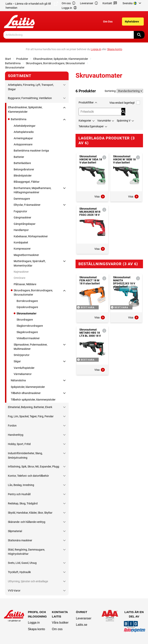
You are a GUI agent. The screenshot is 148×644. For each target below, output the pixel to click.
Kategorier (85, 121)
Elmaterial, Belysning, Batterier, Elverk (30, 407)
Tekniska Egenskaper (91, 126)
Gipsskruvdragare (27, 307)
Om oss (69, 3)
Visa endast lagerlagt (125, 103)
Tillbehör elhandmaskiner (26, 393)
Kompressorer (22, 249)
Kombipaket (21, 242)
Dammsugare (22, 199)
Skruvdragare (25, 320)
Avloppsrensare (23, 144)
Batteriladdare (22, 163)
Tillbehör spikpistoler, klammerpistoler (33, 400)
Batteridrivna (13, 63)
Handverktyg (16, 435)
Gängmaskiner (22, 217)
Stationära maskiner (20, 540)
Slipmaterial (15, 531)
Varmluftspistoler (24, 368)
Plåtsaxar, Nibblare (25, 284)
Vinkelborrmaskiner (28, 338)
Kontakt (110, 3)
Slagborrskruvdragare (30, 326)
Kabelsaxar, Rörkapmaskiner (31, 236)
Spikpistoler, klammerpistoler (28, 387)
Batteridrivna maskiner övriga (31, 151)
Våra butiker (60, 623)
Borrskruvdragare (27, 301)
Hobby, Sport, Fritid (19, 444)
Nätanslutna (18, 380)
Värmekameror (23, 374)
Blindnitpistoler (23, 176)
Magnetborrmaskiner (26, 255)
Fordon (12, 426)
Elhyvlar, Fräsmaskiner (27, 205)
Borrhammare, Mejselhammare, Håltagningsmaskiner (32, 190)
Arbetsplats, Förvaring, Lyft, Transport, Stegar (31, 87)
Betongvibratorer (24, 169)
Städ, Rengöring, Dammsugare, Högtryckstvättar (26, 552)
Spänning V (124, 121)
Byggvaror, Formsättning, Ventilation (30, 98)
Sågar (17, 361)
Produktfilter (86, 102)
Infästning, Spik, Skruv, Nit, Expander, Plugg (34, 467)
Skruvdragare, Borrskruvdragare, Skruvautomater (55, 63)
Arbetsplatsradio (24, 132)
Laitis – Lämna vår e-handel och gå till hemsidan (32, 5)
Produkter (22, 59)
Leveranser (89, 3)
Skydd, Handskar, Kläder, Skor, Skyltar (30, 513)
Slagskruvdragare (27, 332)
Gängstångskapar (25, 224)
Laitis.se (82, 625)
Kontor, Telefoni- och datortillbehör (28, 476)
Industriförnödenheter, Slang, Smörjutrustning (25, 455)
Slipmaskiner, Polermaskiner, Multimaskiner (31, 347)
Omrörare (19, 278)
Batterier (19, 157)
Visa (100, 197)
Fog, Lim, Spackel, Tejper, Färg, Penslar (31, 416)
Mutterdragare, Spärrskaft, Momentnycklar (30, 263)
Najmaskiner (21, 272)
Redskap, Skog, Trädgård (23, 503)
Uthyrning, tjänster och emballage (28, 581)
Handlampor (21, 230)
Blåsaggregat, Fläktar (27, 182)
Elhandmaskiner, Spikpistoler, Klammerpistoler (61, 59)
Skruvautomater (15, 67)
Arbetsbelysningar (25, 126)
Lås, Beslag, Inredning (21, 485)
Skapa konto (37, 629)
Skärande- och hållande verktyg (27, 522)
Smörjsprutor (22, 355)
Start (8, 59)
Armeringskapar (23, 138)
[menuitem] (132, 3)
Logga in (34, 623)
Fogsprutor (20, 211)
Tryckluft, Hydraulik (19, 572)
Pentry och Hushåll (19, 494)
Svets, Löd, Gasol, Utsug (22, 563)
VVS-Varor (14, 591)
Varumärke (104, 121)
